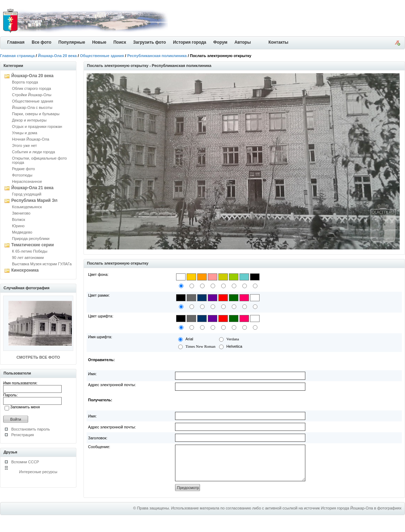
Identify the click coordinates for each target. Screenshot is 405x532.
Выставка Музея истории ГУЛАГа (42, 264)
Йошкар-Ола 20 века (57, 56)
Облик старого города (32, 88)
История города (189, 42)
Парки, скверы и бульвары (36, 114)
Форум (220, 42)
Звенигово (21, 213)
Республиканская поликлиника (157, 56)
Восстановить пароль (31, 429)
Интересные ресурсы (38, 472)
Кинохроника (25, 270)
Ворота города (25, 82)
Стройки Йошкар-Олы (32, 95)
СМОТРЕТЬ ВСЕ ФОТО (38, 357)
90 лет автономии (28, 258)
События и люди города (33, 152)
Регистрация (23, 435)
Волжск (18, 219)
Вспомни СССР (25, 462)
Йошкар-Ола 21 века (32, 188)
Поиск (120, 42)
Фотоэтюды (22, 175)
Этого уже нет (24, 146)
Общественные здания (102, 56)
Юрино (18, 226)
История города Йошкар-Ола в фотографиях (361, 515)
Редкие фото (23, 169)
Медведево (22, 232)
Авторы (243, 42)
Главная (16, 42)
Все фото (42, 42)
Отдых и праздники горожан (37, 126)
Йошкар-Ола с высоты (32, 107)
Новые (99, 42)
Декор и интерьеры (29, 120)
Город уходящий (27, 194)
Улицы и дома (25, 133)
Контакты (278, 42)
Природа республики (31, 239)
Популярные (72, 42)
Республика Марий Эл (34, 200)
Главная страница (17, 56)
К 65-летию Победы (30, 251)
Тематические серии (33, 245)
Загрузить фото (149, 42)
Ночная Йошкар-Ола (31, 139)
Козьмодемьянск (27, 207)
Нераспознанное (27, 181)
